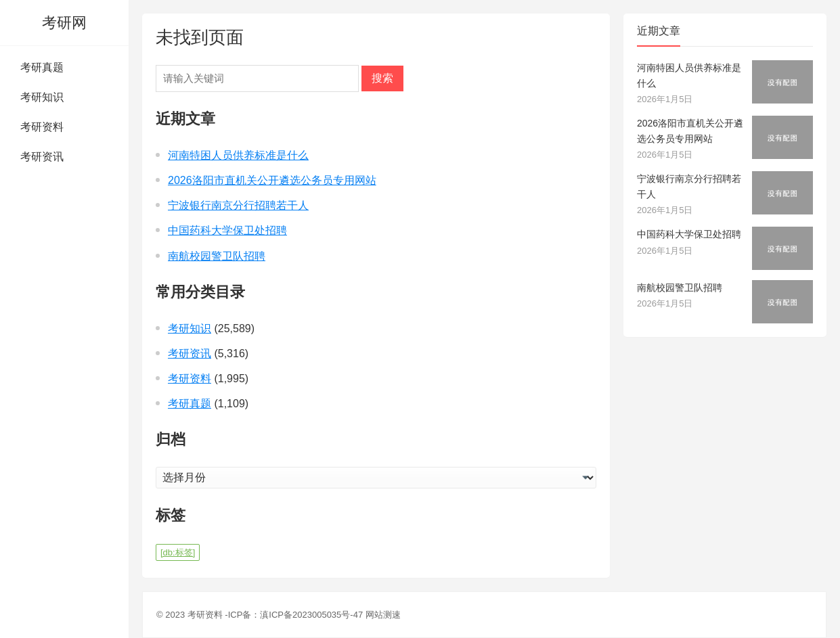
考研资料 (42, 127)
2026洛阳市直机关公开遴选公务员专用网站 (272, 180)
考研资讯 (42, 157)
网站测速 (383, 615)
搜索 (382, 78)
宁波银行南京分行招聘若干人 (238, 205)
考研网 (64, 23)
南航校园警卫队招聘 (217, 256)
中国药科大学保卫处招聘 (227, 230)
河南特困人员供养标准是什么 (238, 155)
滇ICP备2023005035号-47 (311, 615)
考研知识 (42, 97)
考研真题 (42, 67)
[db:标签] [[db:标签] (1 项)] (178, 552)
